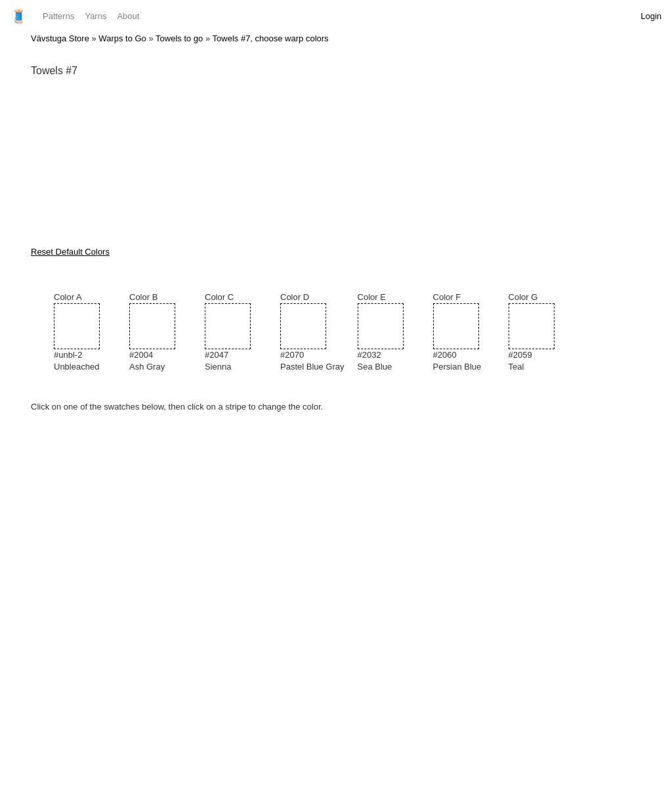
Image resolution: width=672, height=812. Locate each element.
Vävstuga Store (60, 38)
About (128, 16)
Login (651, 16)
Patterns (58, 16)
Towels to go (179, 38)
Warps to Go (122, 38)
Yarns (95, 16)
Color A (85, 332)
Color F (464, 332)
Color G (540, 332)
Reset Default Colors (70, 252)
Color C (236, 332)
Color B (160, 332)
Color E (389, 332)
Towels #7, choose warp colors (271, 38)
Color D (312, 332)
